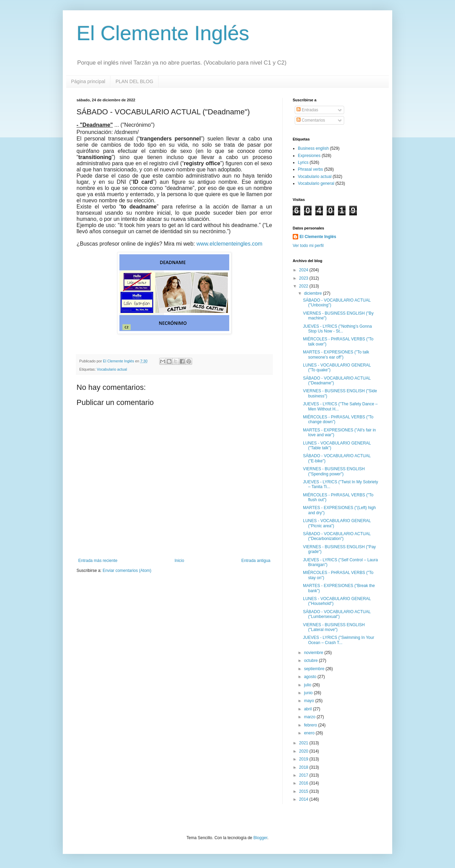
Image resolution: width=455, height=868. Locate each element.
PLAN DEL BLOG (135, 81)
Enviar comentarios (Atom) (127, 571)
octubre (311, 661)
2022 (304, 286)
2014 (304, 799)
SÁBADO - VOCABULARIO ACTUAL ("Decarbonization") (337, 536)
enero (310, 733)
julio (308, 685)
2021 (304, 743)
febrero (311, 725)
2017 (304, 775)
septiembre (315, 669)
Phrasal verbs (310, 169)
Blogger (260, 838)
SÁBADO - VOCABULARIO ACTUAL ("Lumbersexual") (337, 614)
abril (308, 709)
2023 (304, 278)
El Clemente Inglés (163, 33)
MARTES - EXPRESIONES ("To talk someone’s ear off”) (336, 354)
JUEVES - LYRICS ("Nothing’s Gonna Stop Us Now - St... (337, 329)
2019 (304, 759)
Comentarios (311, 120)
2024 (304, 270)
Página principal (88, 81)
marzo (310, 717)
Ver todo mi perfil (308, 246)
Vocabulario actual (112, 369)
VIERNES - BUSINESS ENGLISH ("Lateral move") (334, 627)
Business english (313, 148)
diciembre (313, 293)
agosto (311, 677)
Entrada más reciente (98, 561)
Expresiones (309, 156)
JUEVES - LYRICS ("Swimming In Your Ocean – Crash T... (339, 640)
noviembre (314, 653)
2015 (304, 791)
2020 (304, 751)
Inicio (179, 561)
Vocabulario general (316, 183)
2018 (304, 767)
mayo (310, 701)
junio (309, 693)
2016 (304, 783)
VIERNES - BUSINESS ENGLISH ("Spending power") (334, 471)
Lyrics (303, 162)
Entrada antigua (256, 561)
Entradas (307, 110)
